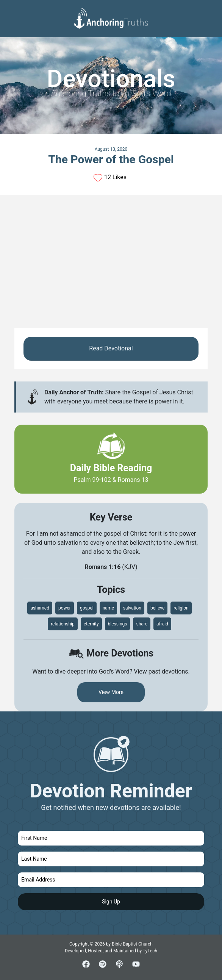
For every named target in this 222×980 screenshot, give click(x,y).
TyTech (150, 951)
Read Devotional (111, 348)
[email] (111, 880)
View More (111, 692)
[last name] (111, 859)
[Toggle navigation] (210, 12)
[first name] (111, 838)
